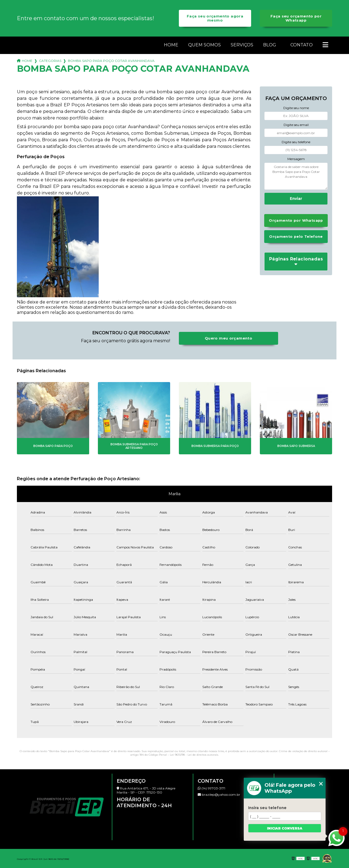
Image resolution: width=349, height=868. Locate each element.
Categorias (50, 61)
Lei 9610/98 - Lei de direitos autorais (194, 755)
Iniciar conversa (285, 828)
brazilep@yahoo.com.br (219, 795)
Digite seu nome (296, 108)
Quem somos (204, 45)
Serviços (242, 45)
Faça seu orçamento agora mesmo (215, 18)
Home (171, 45)
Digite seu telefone (296, 142)
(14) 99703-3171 (211, 788)
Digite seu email (296, 125)
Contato (302, 45)
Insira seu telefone (267, 808)
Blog (270, 45)
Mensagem (296, 159)
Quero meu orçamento (228, 338)
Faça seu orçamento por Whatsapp (296, 18)
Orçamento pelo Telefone (296, 237)
